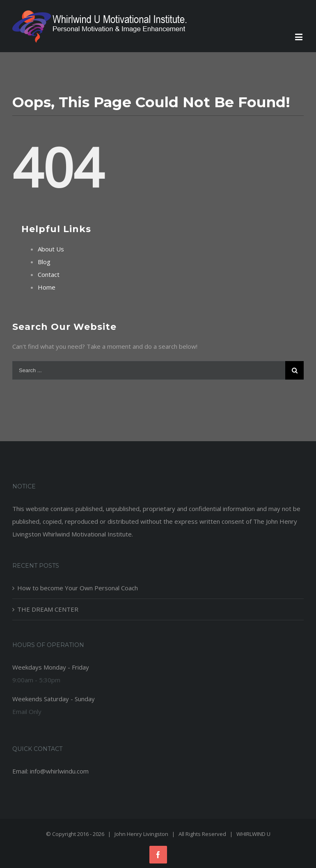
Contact (49, 274)
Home (47, 287)
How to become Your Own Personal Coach (78, 588)
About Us (51, 249)
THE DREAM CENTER (48, 609)
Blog (44, 262)
